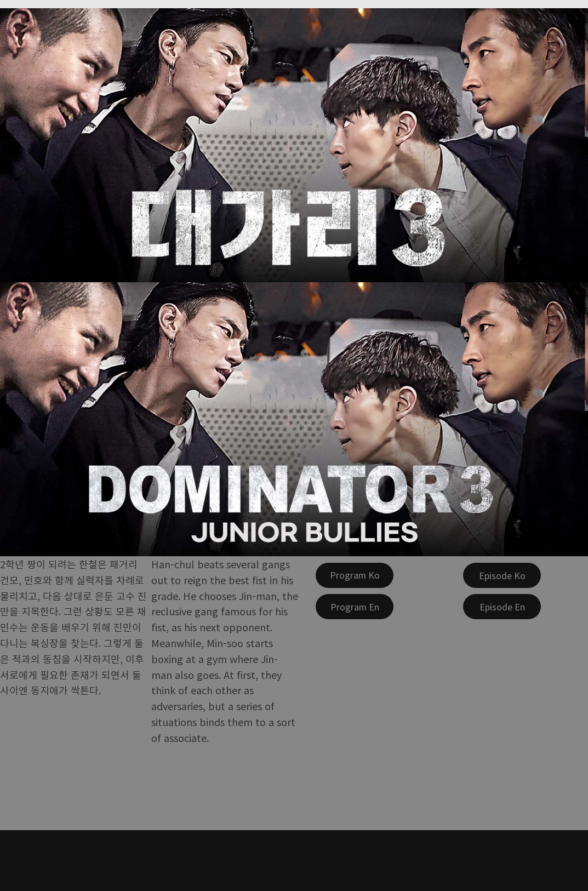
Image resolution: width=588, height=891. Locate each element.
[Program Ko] (355, 575)
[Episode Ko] (502, 575)
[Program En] (355, 607)
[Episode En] (502, 607)
